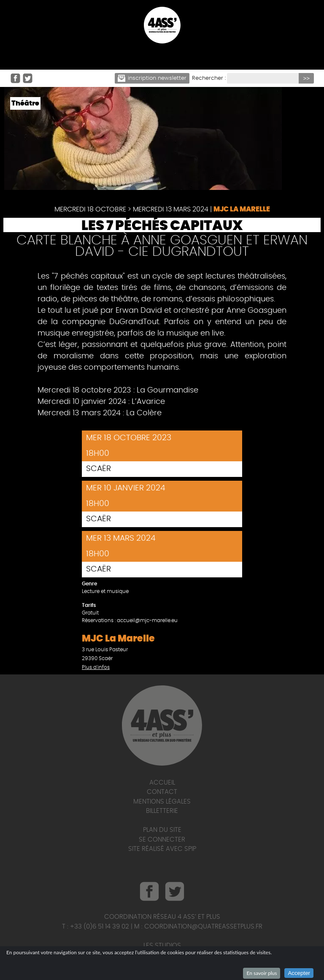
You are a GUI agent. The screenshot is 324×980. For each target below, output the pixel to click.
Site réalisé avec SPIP (162, 849)
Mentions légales (162, 802)
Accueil (162, 783)
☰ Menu (162, 56)
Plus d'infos (96, 667)
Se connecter (162, 840)
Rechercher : (209, 78)
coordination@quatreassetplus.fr (203, 927)
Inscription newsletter (152, 78)
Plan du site (162, 830)
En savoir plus (262, 973)
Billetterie (162, 811)
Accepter (299, 973)
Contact (162, 792)
